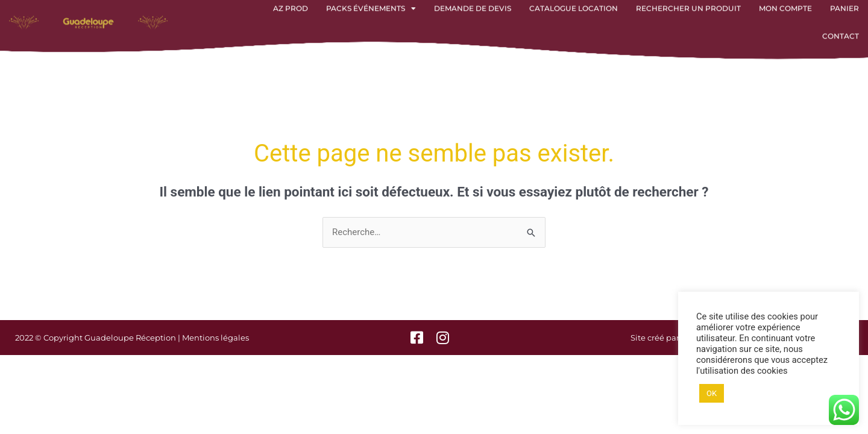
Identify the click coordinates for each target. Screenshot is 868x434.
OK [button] (712, 393)
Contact (841, 27)
